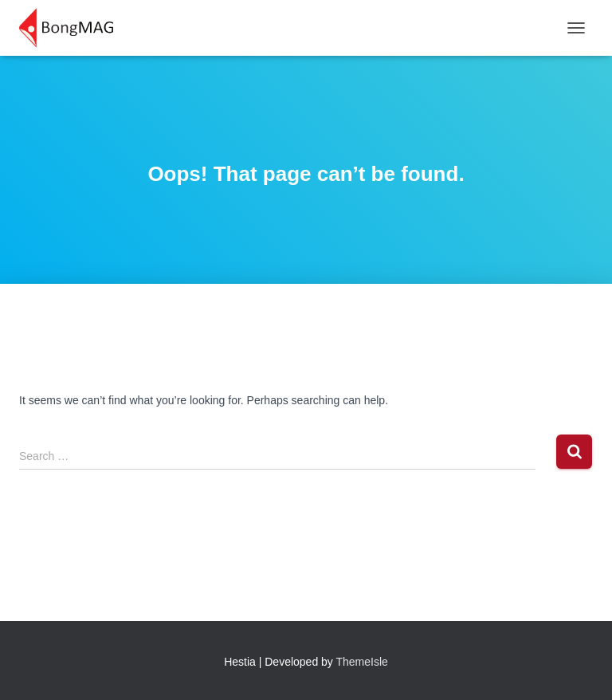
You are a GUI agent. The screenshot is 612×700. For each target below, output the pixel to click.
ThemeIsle (362, 662)
